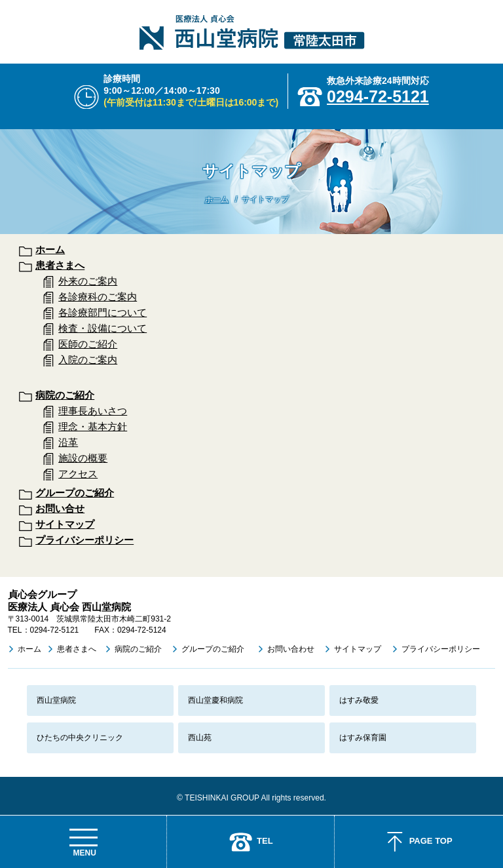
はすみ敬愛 (359, 700)
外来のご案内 (88, 281)
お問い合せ (60, 508)
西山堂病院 (56, 700)
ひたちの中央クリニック (80, 738)
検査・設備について (102, 328)
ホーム (217, 199)
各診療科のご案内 (98, 297)
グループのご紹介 (75, 493)
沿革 (68, 442)
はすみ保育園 (363, 738)
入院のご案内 (88, 360)
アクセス (78, 474)
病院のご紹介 (65, 395)
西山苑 (200, 738)
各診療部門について (102, 312)
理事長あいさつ (93, 411)
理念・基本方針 (93, 426)
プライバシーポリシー (84, 540)
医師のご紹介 (88, 344)
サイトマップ (65, 524)
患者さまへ (60, 265)
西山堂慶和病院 (215, 700)
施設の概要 (83, 458)
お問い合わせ (291, 649)
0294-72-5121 (378, 96)
